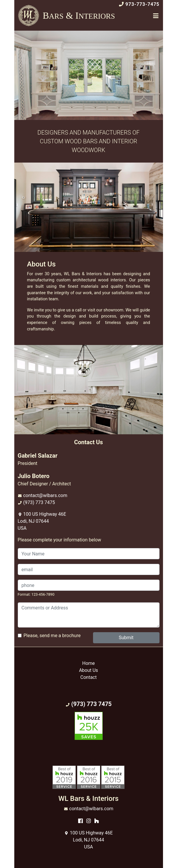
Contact (89, 677)
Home (88, 663)
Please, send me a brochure (52, 636)
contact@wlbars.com (45, 495)
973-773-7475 (142, 4)
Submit (126, 638)
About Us (88, 670)
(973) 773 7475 (39, 502)
